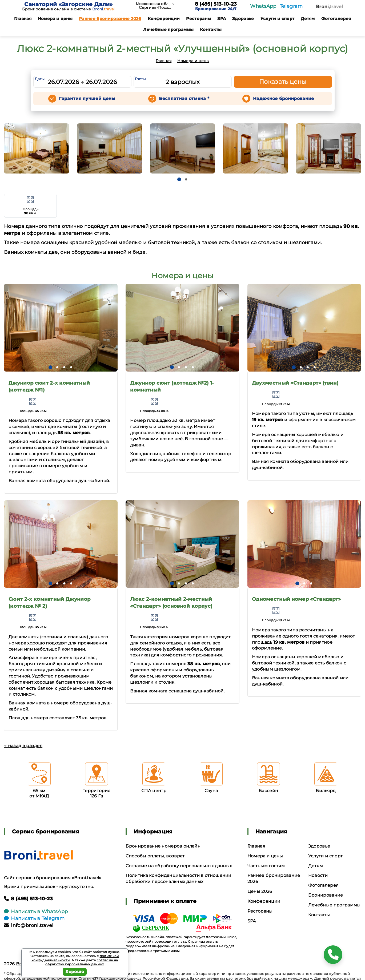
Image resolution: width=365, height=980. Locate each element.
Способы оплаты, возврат (155, 856)
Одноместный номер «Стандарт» (296, 599)
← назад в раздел (23, 746)
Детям (308, 19)
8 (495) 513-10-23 (216, 4)
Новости (318, 875)
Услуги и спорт (277, 19)
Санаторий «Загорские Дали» (68, 4)
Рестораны (198, 19)
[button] (179, 179)
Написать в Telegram (34, 918)
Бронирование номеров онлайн (163, 846)
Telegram (291, 6)
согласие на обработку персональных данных (82, 962)
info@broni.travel (29, 925)
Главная (23, 19)
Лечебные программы (168, 29)
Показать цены (283, 82)
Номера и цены (55, 19)
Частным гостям (266, 866)
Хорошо (75, 972)
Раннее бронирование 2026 (110, 19)
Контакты (211, 29)
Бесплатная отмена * (184, 98)
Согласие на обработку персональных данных (179, 866)
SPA (222, 19)
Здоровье (243, 19)
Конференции (164, 19)
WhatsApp (263, 6)
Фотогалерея (336, 19)
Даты (40, 79)
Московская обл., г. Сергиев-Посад (155, 6)
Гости (141, 79)
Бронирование (326, 895)
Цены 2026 (260, 891)
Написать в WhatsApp (36, 912)
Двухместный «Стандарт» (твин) (295, 383)
